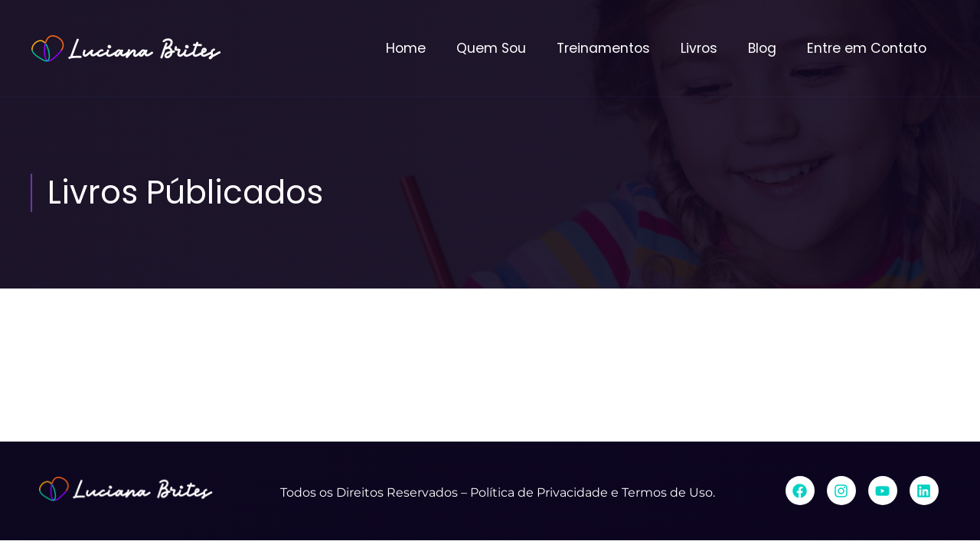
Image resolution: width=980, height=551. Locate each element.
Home (406, 48)
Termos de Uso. (668, 492)
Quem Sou (491, 48)
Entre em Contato (867, 48)
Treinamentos (603, 48)
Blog (762, 48)
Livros (699, 48)
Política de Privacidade (539, 492)
